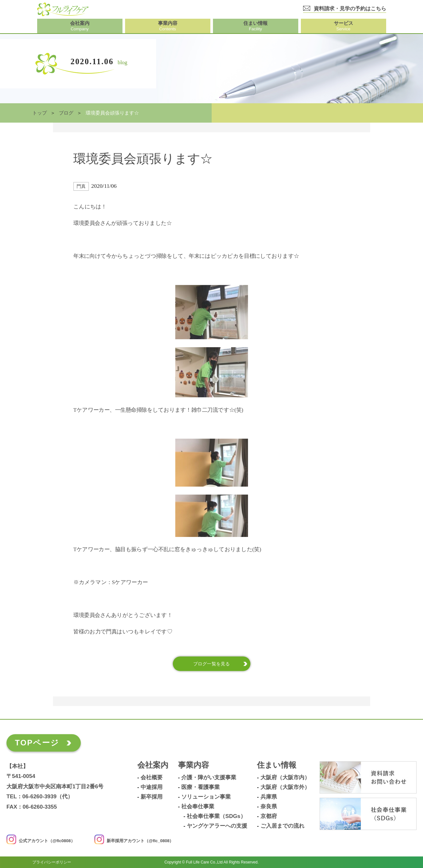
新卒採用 (152, 797)
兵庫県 (269, 797)
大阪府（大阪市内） (285, 778)
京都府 (269, 817)
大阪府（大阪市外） (285, 788)
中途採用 (152, 788)
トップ (40, 113)
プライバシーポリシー (52, 862)
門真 (81, 187)
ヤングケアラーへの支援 (217, 826)
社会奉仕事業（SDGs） (216, 817)
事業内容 (194, 766)
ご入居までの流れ (282, 826)
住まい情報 (277, 766)
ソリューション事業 (206, 797)
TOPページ (37, 743)
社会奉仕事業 (198, 807)
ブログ (66, 113)
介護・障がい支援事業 (209, 778)
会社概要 (152, 778)
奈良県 (269, 807)
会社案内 (153, 766)
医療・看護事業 (201, 788)
